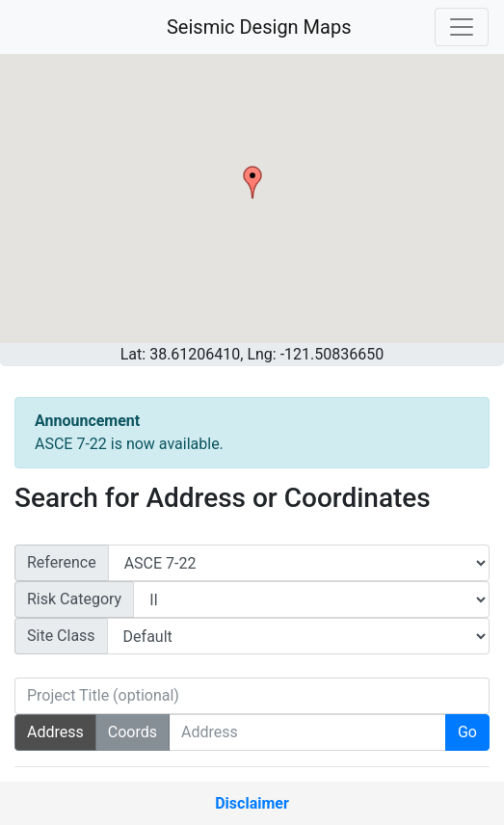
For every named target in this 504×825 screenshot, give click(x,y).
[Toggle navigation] (462, 27)
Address (55, 732)
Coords (133, 732)
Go (467, 732)
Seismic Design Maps (259, 27)
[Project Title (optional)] (252, 696)
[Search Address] (307, 732)
